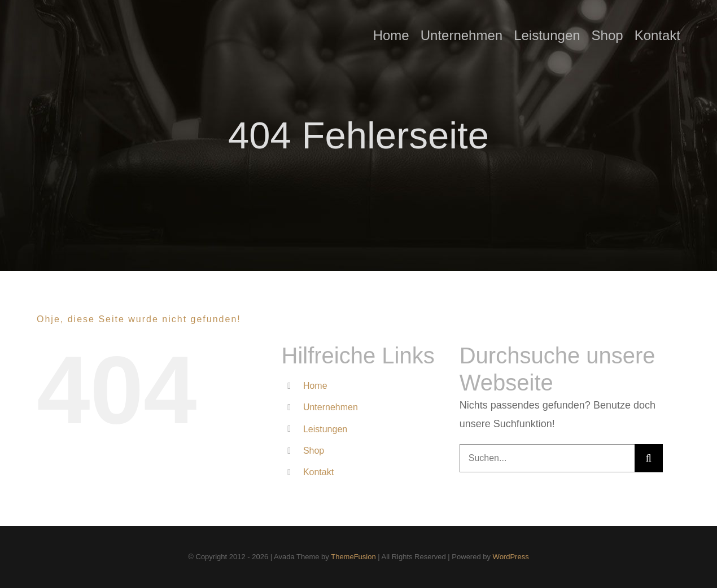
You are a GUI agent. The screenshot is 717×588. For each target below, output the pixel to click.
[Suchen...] (547, 458)
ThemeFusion (353, 557)
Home (315, 386)
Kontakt (318, 472)
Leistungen (325, 429)
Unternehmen (331, 407)
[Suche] (649, 458)
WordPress (511, 557)
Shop (314, 451)
